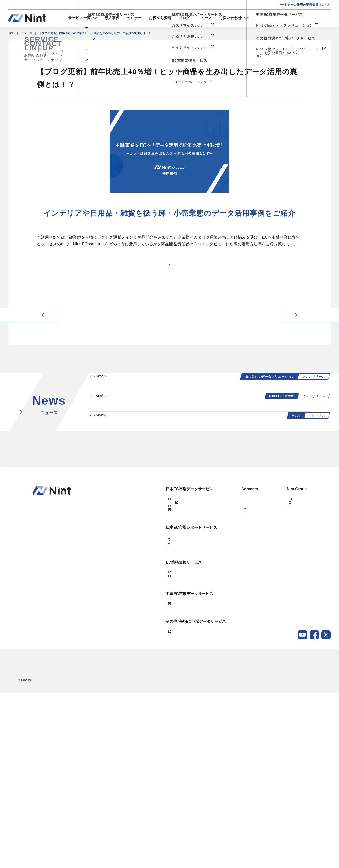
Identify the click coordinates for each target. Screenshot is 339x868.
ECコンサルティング (144, 738)
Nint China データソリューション (152, 770)
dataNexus (137, 651)
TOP (11, 33)
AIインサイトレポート (145, 699)
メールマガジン (216, 666)
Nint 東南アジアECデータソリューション (157, 802)
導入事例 (112, 18)
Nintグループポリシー (307, 856)
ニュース (205, 18)
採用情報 (315, 846)
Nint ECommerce (141, 627)
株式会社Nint (269, 627)
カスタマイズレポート (145, 683)
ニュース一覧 (53, 533)
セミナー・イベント (219, 635)
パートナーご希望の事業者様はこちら (304, 5)
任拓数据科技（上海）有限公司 (281, 643)
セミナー (134, 18)
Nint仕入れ (137, 643)
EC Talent (137, 731)
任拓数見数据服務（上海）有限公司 (284, 635)
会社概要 (315, 837)
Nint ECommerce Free (152, 635)
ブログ (184, 18)
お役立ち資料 (160, 18)
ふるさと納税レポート (145, 691)
